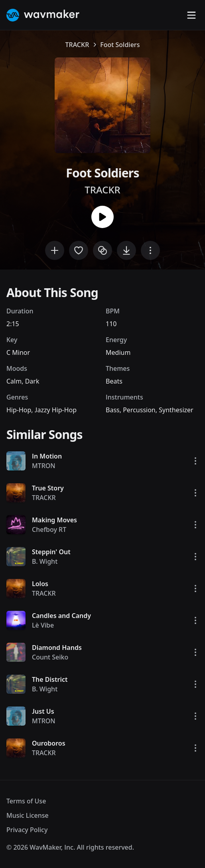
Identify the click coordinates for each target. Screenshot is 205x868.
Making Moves (54, 520)
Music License (28, 815)
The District (50, 679)
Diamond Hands (57, 648)
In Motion (47, 456)
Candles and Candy (61, 616)
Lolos (40, 584)
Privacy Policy (27, 830)
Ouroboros (49, 743)
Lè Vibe (43, 625)
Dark (32, 381)
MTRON (44, 466)
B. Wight (45, 561)
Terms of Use (26, 801)
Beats (114, 381)
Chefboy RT (49, 529)
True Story (48, 488)
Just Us (43, 711)
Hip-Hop (19, 410)
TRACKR (77, 45)
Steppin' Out (51, 552)
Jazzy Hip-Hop (56, 410)
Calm (14, 381)
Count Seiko (50, 657)
